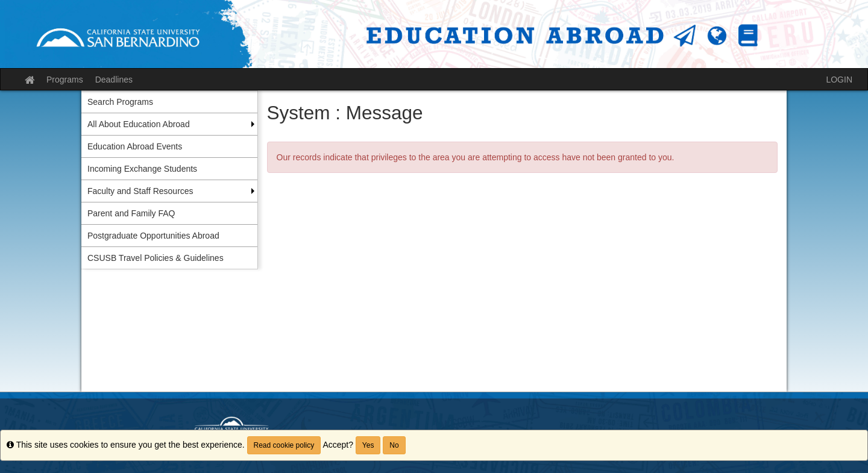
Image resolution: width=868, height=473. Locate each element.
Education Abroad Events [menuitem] (135, 146)
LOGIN (839, 80)
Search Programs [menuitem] (120, 102)
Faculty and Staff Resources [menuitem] (140, 191)
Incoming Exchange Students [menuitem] (142, 169)
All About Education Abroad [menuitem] (139, 124)
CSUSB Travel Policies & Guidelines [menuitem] (156, 258)
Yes (368, 445)
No (394, 445)
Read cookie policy (284, 445)
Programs (65, 80)
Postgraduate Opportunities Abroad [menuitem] (153, 236)
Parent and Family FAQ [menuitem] (131, 213)
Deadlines (114, 80)
